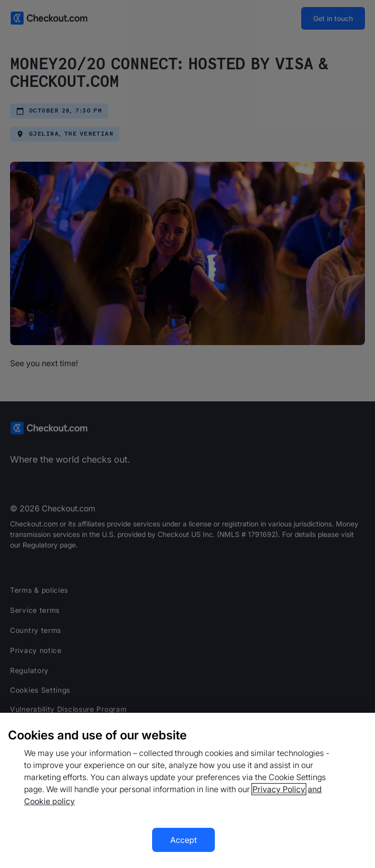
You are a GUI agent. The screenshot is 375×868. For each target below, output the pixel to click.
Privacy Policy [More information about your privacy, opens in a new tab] (279, 789)
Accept (183, 840)
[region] (187, 790)
